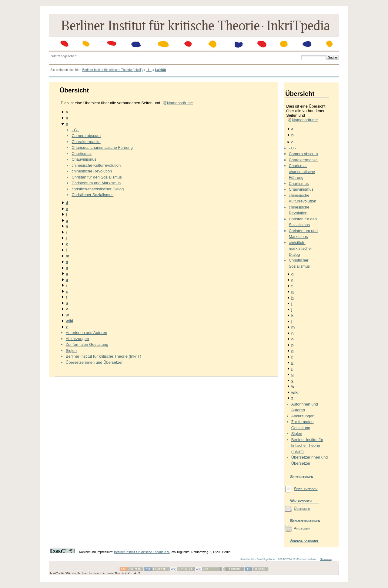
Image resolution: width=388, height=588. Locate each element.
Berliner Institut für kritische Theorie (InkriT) (112, 70)
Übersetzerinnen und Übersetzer (94, 362)
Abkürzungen (77, 339)
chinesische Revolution (92, 171)
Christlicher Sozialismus (92, 195)
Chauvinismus (84, 159)
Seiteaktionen (302, 477)
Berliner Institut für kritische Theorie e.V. (142, 552)
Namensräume (180, 103)
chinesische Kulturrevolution (96, 165)
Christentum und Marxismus (96, 183)
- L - (149, 70)
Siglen (71, 351)
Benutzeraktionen (304, 521)
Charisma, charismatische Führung (102, 147)
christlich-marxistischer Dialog (98, 189)
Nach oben (326, 559)
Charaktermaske (86, 142)
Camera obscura (86, 136)
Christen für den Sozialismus (97, 177)
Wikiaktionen (301, 501)
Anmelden (302, 528)
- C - (75, 130)
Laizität (161, 70)
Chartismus (82, 154)
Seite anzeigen (306, 489)
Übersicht (302, 508)
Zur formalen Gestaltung (87, 344)
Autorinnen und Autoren (87, 333)
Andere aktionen (304, 540)
